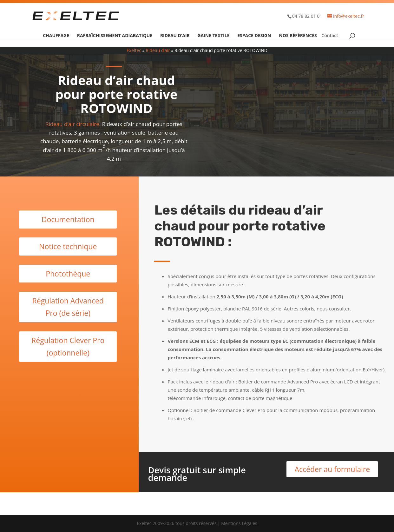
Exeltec (134, 50)
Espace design (254, 36)
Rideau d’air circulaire (72, 124)
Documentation (68, 219)
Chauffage (56, 36)
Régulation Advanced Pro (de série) (68, 307)
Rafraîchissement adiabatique (115, 36)
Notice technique (68, 246)
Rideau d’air (175, 36)
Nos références (298, 36)
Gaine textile (213, 36)
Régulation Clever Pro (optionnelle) (68, 346)
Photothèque (68, 274)
